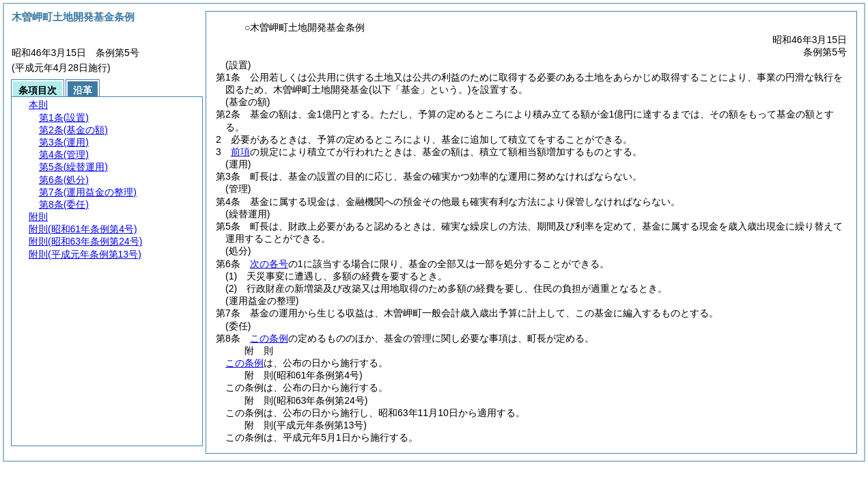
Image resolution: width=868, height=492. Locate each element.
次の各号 (269, 264)
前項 (240, 152)
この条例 (269, 338)
